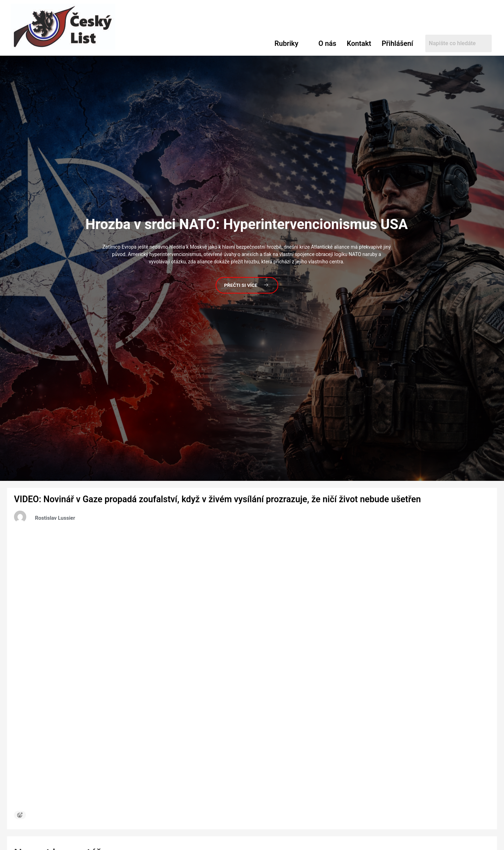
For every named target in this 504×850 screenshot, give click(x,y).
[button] (291, 43)
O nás (327, 43)
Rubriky (286, 43)
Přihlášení (397, 43)
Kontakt (359, 43)
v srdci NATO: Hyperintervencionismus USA (247, 224)
